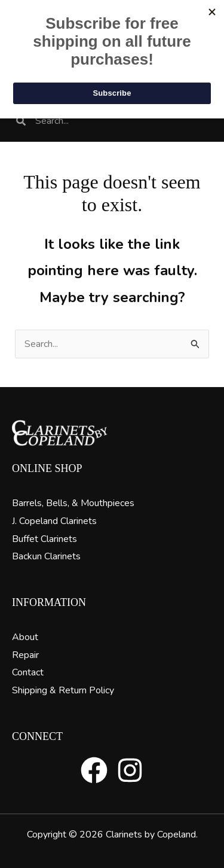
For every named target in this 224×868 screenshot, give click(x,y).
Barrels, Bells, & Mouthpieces (73, 503)
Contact (28, 672)
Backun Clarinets (46, 556)
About (25, 637)
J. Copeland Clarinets (54, 521)
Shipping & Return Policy (63, 690)
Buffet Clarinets (45, 539)
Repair (25, 655)
